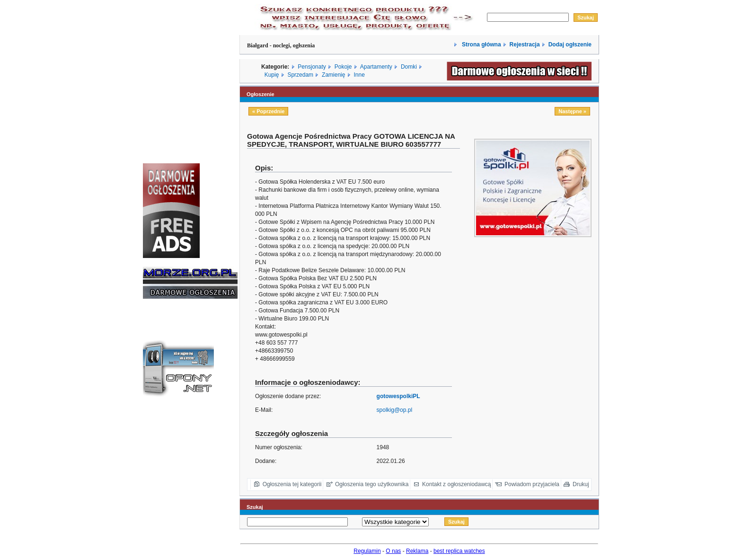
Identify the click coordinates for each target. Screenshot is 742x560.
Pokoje (343, 67)
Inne (359, 75)
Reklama (417, 551)
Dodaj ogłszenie (570, 44)
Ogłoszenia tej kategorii (292, 484)
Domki (409, 67)
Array (395, 522)
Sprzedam (300, 75)
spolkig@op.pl (395, 410)
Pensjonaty (312, 67)
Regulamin (367, 551)
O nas (393, 551)
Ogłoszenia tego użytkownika (372, 484)
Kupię (272, 75)
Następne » (572, 111)
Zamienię (333, 75)
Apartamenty (376, 67)
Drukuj (581, 484)
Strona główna (481, 44)
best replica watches (459, 551)
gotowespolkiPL (398, 396)
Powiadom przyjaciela (532, 484)
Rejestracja (525, 44)
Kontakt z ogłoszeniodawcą (456, 484)
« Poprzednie (268, 111)
